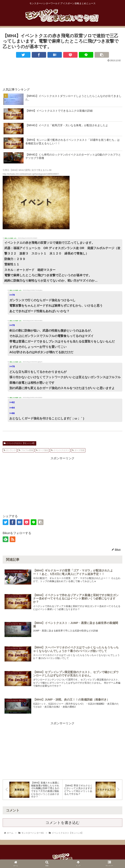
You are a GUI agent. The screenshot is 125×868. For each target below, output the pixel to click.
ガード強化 (42, 450)
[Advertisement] (62, 73)
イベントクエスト (60, 450)
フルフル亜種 (26, 450)
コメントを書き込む (63, 824)
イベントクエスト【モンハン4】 (19, 443)
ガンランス (10, 450)
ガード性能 (78, 450)
